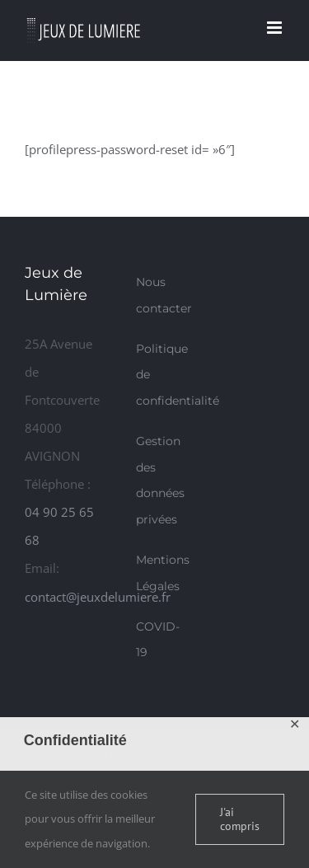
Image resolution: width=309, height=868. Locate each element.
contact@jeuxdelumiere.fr (98, 597)
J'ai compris (240, 819)
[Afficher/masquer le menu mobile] (276, 28)
